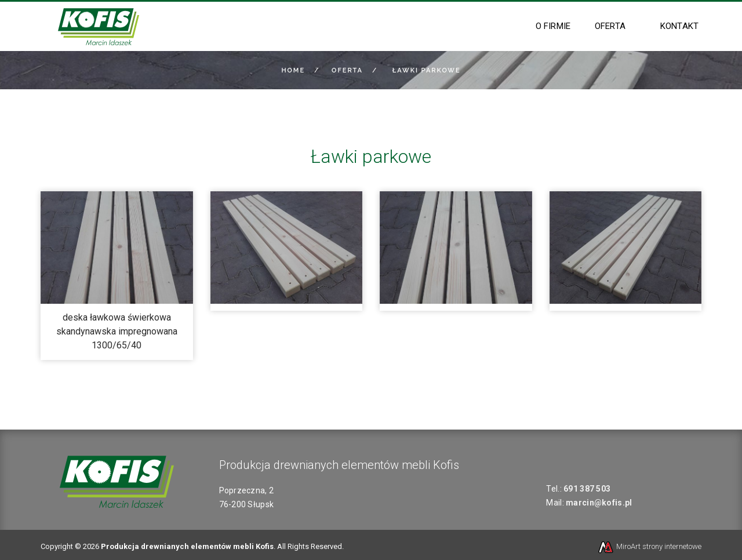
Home (293, 70)
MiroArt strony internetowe (649, 546)
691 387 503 (587, 489)
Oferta (610, 26)
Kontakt (679, 26)
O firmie (553, 26)
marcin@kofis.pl (599, 503)
